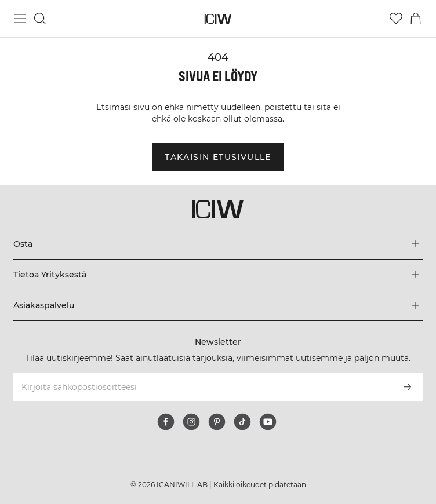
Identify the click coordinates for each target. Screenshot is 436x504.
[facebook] (166, 422)
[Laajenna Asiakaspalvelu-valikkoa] (218, 305)
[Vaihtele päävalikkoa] (20, 19)
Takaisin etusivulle (218, 157)
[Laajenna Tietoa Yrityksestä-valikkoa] (218, 275)
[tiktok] (242, 422)
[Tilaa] (408, 387)
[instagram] (191, 422)
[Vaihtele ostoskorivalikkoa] (416, 19)
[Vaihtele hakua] (40, 19)
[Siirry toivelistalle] (396, 19)
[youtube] (268, 422)
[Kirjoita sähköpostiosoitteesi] (202, 387)
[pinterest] (217, 422)
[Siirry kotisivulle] (218, 19)
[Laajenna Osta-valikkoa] (218, 244)
